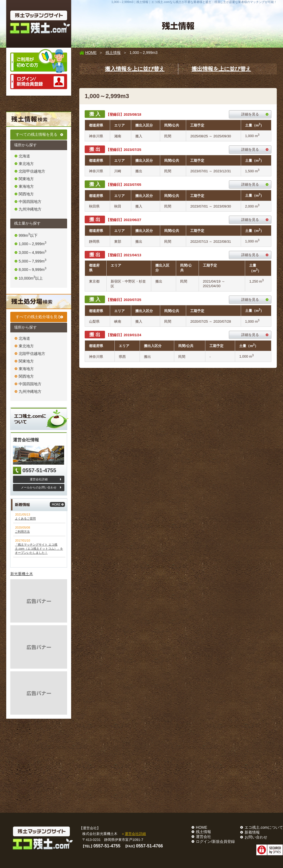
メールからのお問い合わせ (39, 487)
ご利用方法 (22, 532)
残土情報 (113, 53)
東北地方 (26, 164)
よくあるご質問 (25, 519)
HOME (91, 53)
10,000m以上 (31, 278)
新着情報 (252, 832)
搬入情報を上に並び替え (135, 69)
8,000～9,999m (32, 270)
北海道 (24, 156)
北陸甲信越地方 (32, 171)
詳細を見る (250, 114)
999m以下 (28, 235)
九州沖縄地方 (30, 209)
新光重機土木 (22, 574)
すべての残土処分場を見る (38, 317)
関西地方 (26, 194)
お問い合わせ (256, 837)
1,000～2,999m (32, 244)
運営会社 (203, 837)
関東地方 (26, 179)
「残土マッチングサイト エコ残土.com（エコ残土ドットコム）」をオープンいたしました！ (39, 549)
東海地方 (26, 186)
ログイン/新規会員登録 (215, 841)
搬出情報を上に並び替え (221, 69)
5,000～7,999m (32, 261)
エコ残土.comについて (264, 827)
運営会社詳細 (39, 479)
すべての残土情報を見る (37, 134)
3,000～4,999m (32, 252)
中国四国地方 (30, 202)
